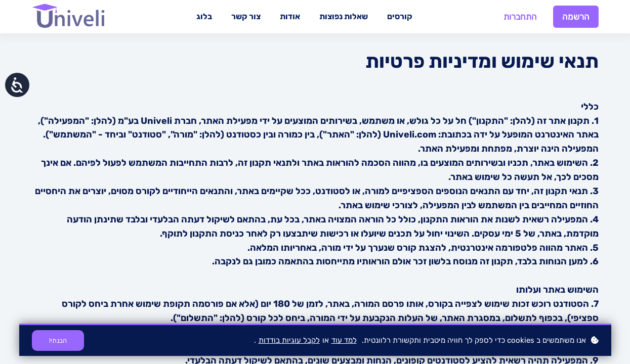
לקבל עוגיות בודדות (289, 340)
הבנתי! (58, 340)
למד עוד (344, 340)
